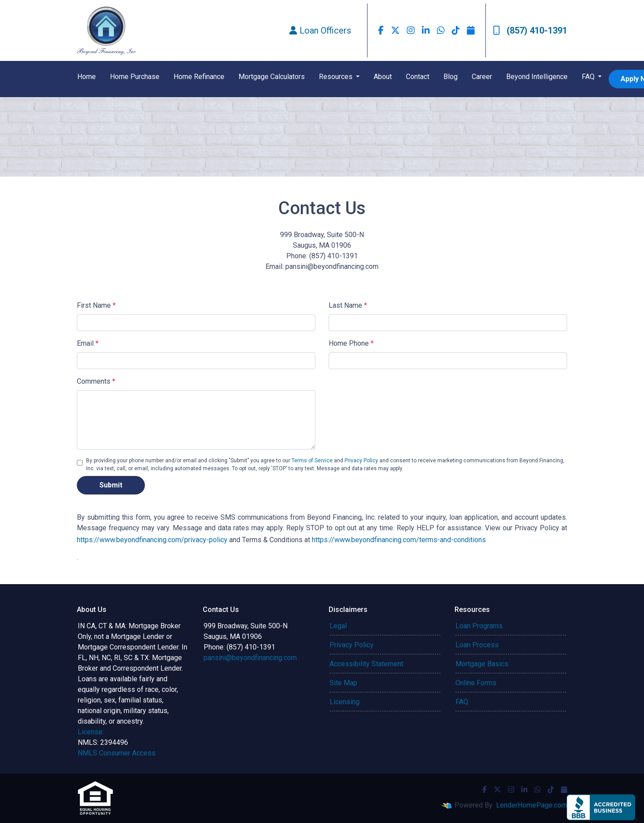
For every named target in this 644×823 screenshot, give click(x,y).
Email (88, 343)
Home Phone (351, 343)
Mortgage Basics (482, 664)
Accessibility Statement (366, 664)
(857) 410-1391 (530, 30)
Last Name (348, 305)
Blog (451, 77)
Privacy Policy (361, 461)
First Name (96, 305)
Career (482, 77)
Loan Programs (479, 626)
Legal (338, 626)
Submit (111, 485)
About (383, 77)
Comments (96, 381)
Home (87, 77)
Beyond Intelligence (537, 77)
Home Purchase (135, 77)
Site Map (343, 683)
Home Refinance (199, 77)
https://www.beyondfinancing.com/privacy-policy (152, 540)
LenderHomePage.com (532, 805)
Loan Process (477, 645)
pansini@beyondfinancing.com (250, 658)
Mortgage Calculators (272, 77)
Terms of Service (312, 461)
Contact (418, 77)
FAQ (589, 77)
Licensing (345, 702)
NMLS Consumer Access (117, 753)
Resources (337, 77)
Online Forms (476, 683)
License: (91, 732)
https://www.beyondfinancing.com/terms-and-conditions (403, 540)
